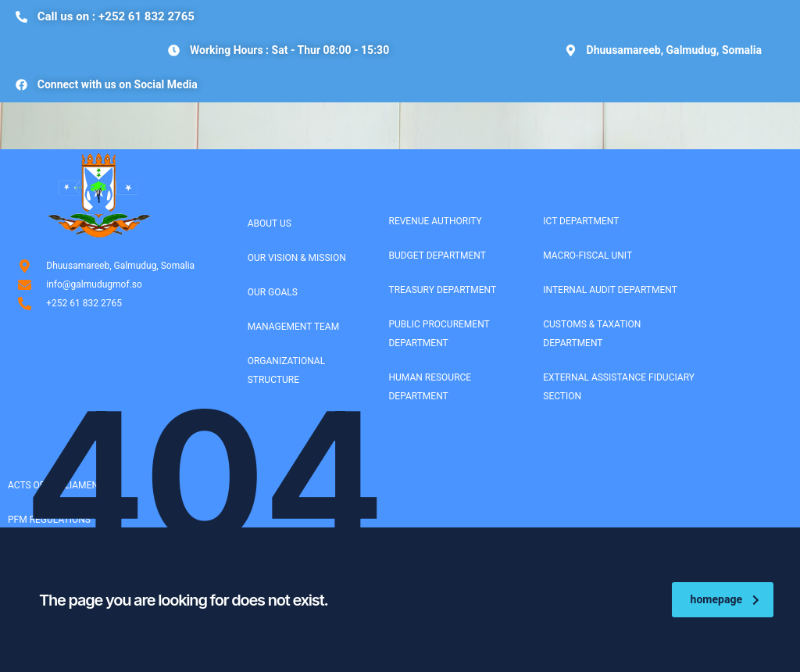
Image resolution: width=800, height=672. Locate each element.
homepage (725, 600)
